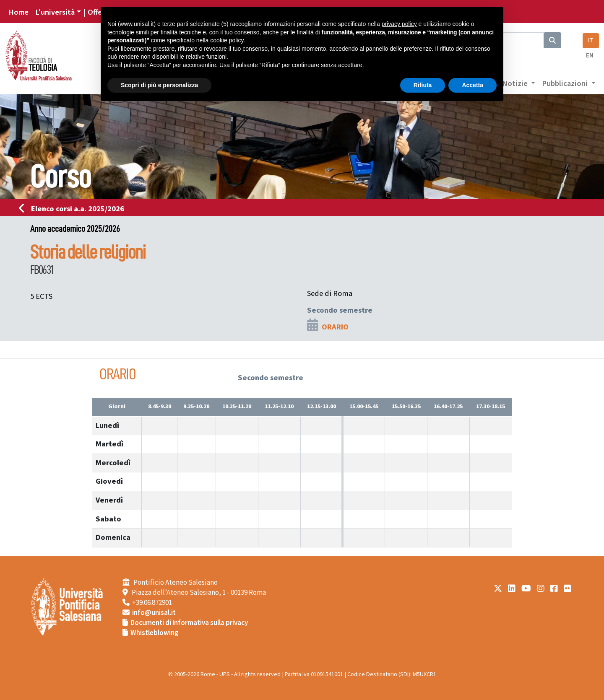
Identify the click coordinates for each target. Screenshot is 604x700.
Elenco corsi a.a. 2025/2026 (74, 209)
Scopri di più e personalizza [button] (159, 85)
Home (18, 12)
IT (591, 40)
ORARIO (335, 327)
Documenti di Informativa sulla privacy (189, 623)
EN (590, 56)
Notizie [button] (516, 83)
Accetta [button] (473, 85)
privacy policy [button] (399, 24)
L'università (55, 12)
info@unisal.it (154, 613)
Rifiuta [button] (423, 85)
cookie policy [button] (227, 40)
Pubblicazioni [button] (566, 83)
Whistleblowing (155, 633)
